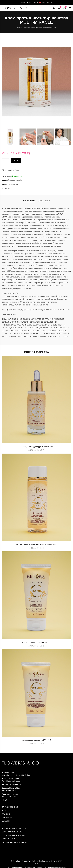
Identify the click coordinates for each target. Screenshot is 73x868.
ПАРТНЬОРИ (7, 818)
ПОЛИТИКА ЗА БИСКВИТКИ (13, 835)
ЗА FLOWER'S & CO (10, 807)
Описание (29, 201)
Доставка (44, 201)
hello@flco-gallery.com (12, 785)
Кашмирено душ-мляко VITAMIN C (37, 740)
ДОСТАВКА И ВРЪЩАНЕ (12, 832)
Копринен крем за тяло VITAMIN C (36, 642)
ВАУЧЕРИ (6, 814)
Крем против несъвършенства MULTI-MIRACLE (40, 27)
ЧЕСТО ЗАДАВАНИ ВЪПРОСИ (14, 828)
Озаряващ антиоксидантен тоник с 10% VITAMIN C (36, 544)
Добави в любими (12, 170)
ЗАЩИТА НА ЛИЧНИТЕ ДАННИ (14, 842)
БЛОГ (4, 811)
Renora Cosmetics (15, 180)
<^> (37, 864)
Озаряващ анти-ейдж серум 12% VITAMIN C (36, 447)
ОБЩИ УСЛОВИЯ (9, 839)
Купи (16, 161)
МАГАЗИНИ (7, 821)
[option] (10, 137)
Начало (19, 27)
